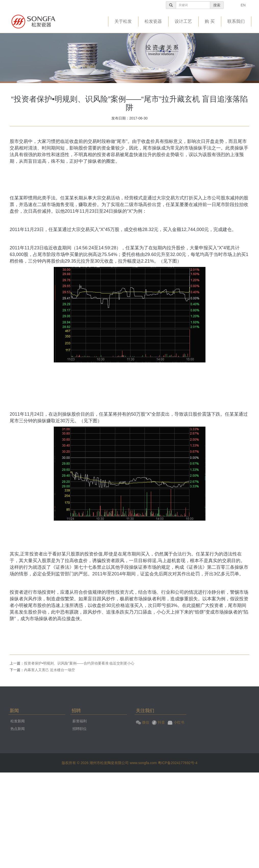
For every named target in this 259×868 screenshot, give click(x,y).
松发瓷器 (153, 21)
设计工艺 (183, 21)
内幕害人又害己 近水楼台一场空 (49, 670)
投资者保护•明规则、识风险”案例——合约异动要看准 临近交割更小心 (79, 663)
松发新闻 (18, 721)
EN (251, 5)
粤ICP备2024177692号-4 (178, 763)
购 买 (210, 21)
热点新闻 (18, 729)
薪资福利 (80, 721)
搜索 (225, 5)
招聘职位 (80, 729)
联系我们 (236, 21)
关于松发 (123, 21)
